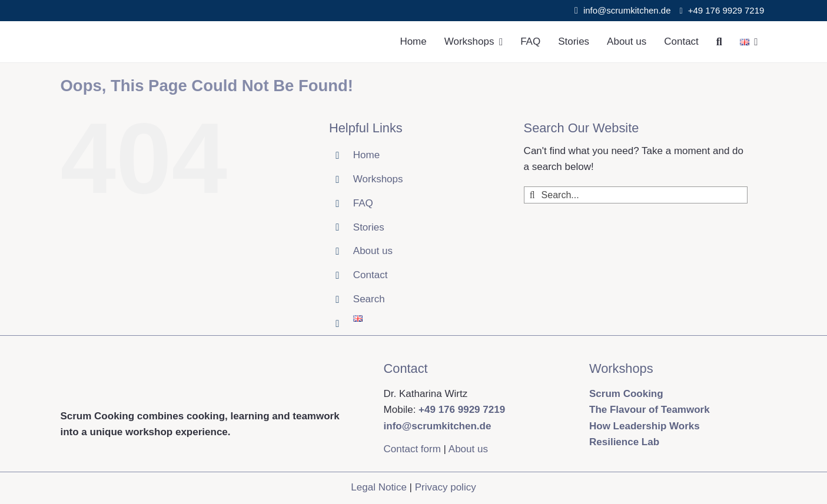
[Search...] (636, 195)
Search (369, 299)
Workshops (378, 179)
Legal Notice (379, 487)
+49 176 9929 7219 (728, 10)
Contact (371, 275)
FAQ (363, 203)
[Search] (719, 42)
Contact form (412, 449)
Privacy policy (446, 487)
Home (366, 155)
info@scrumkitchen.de (627, 10)
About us (373, 251)
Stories (369, 227)
